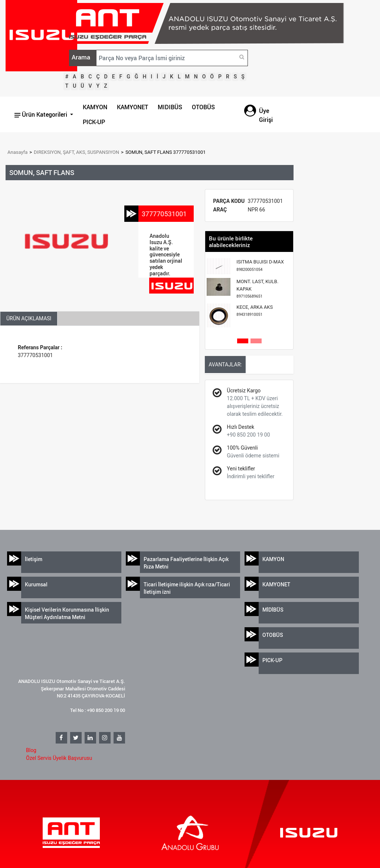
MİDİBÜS (273, 610)
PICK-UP (94, 122)
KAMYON (95, 107)
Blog (31, 750)
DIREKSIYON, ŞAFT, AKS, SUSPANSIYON (76, 152)
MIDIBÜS (170, 107)
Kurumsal (36, 584)
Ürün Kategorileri (42, 114)
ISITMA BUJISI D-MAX (260, 265)
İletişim (34, 559)
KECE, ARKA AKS (255, 311)
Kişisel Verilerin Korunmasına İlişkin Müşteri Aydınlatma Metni (67, 613)
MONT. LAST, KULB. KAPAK (257, 289)
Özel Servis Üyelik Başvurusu (59, 758)
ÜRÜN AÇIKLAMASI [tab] (29, 318)
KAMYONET (132, 107)
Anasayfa (17, 152)
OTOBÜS (203, 107)
